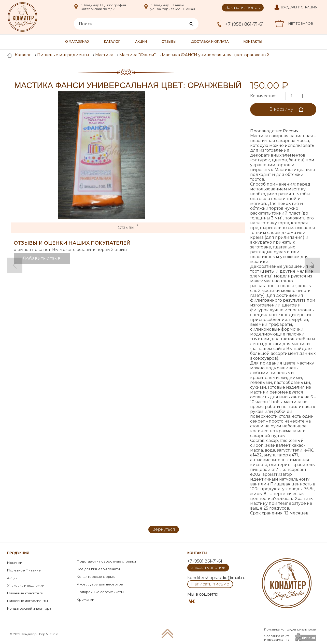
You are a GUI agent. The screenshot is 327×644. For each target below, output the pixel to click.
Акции (141, 42)
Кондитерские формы (96, 577)
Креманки (86, 599)
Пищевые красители (25, 593)
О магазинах (77, 42)
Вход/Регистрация (299, 7)
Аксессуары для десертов (100, 584)
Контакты (253, 42)
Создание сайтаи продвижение (277, 638)
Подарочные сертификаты (100, 592)
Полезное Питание (24, 570)
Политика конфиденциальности (290, 629)
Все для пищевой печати (98, 569)
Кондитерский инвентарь (29, 608)
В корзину (288, 109)
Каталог (112, 42)
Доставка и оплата (210, 42)
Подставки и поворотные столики (106, 561)
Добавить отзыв (42, 258)
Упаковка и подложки (26, 585)
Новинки (15, 563)
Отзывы (169, 42)
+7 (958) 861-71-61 (244, 24)
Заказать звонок (243, 8)
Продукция (18, 553)
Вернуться (164, 529)
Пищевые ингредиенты (27, 601)
